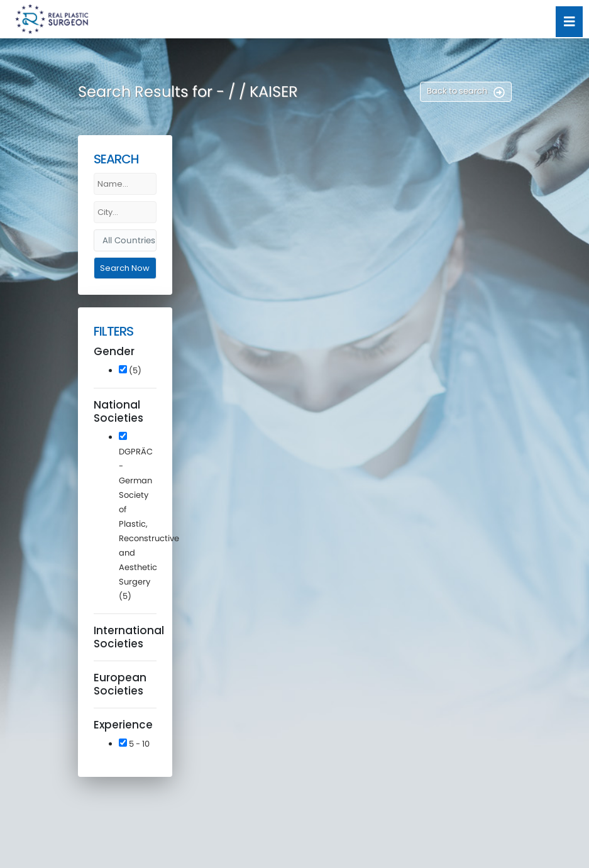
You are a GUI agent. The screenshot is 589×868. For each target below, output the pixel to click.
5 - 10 (134, 744)
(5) (130, 371)
